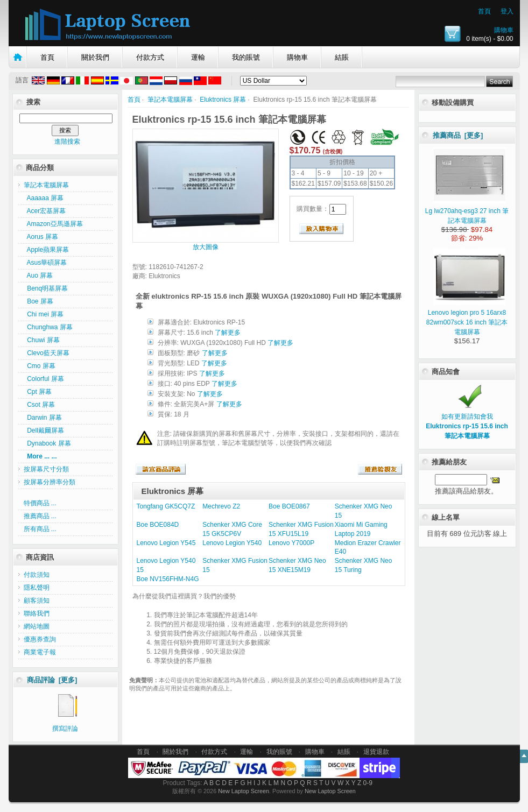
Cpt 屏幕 (38, 392)
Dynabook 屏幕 (47, 443)
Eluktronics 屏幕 (223, 100)
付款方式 (150, 57)
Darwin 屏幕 (43, 418)
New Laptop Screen (244, 791)
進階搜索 (67, 142)
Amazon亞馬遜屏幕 (53, 224)
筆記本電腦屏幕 (170, 100)
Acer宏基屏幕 (45, 211)
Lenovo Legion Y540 (232, 543)
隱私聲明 (37, 588)
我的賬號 (246, 57)
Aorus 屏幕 (41, 237)
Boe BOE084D (158, 525)
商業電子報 (40, 652)
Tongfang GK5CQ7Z (166, 506)
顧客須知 (37, 601)
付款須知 (37, 575)
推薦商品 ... (40, 516)
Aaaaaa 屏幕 (44, 198)
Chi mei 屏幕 (44, 314)
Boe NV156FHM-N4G (168, 579)
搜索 (33, 102)
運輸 (198, 57)
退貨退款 (376, 752)
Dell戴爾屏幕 (44, 430)
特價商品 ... (40, 503)
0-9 (368, 783)
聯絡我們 (37, 613)
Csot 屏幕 (40, 405)
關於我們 (95, 57)
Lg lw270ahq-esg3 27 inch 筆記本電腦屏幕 (467, 211)
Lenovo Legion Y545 (166, 543)
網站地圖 (37, 626)
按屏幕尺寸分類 (46, 469)
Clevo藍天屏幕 (47, 353)
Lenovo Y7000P (291, 543)
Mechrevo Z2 (221, 506)
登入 (507, 11)
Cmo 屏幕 (40, 366)
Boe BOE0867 (289, 506)
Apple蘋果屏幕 (47, 250)
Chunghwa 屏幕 (48, 327)
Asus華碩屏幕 (45, 263)
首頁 (484, 11)
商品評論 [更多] (52, 680)
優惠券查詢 (40, 639)
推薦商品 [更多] (458, 135)
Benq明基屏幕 (46, 288)
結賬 (342, 57)
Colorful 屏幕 (44, 379)
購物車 (504, 30)
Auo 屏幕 (38, 276)
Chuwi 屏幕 (42, 340)
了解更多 (228, 333)
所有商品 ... (40, 529)
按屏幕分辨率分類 (50, 482)
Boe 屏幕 (38, 301)
